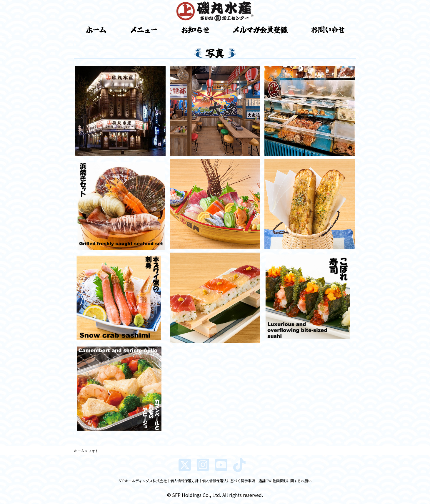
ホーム (79, 451)
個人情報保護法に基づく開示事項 (229, 481)
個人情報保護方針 (184, 481)
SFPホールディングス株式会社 (143, 481)
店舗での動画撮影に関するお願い (285, 481)
